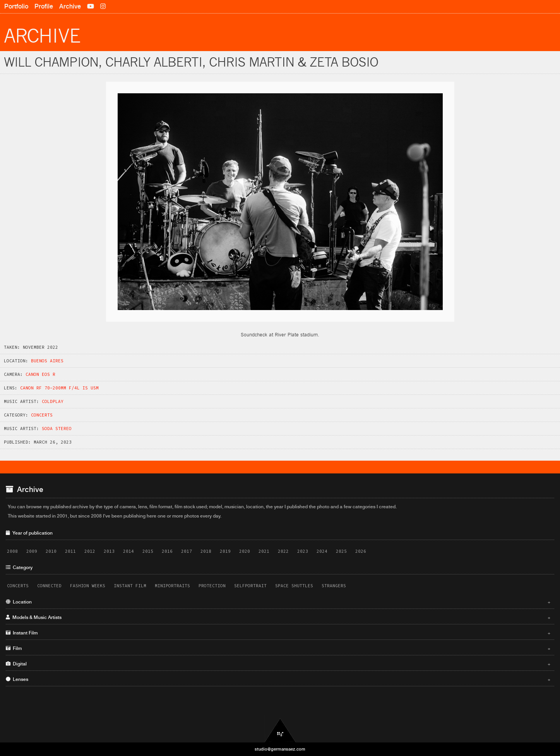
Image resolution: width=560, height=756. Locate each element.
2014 (128, 551)
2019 (225, 551)
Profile (44, 6)
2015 (148, 551)
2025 (341, 551)
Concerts (42, 415)
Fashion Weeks (88, 586)
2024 (322, 551)
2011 (70, 551)
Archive (70, 6)
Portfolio (16, 6)
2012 (90, 551)
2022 (283, 551)
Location (278, 602)
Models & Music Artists (278, 617)
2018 (206, 551)
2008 (12, 551)
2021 (264, 551)
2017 (187, 551)
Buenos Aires (47, 361)
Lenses (278, 679)
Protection (212, 586)
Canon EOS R (40, 374)
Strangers (334, 586)
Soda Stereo (57, 429)
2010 (51, 551)
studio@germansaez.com (280, 749)
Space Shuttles (294, 586)
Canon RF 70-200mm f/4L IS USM (59, 388)
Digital (278, 664)
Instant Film (130, 586)
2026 (361, 551)
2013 (109, 551)
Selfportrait (250, 586)
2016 (167, 551)
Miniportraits (172, 586)
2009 (32, 551)
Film (278, 648)
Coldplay (53, 401)
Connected (49, 586)
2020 (245, 551)
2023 (303, 551)
